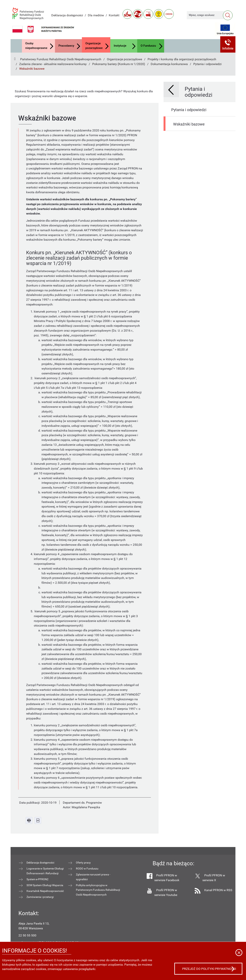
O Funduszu (148, 46)
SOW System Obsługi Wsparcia (45, 885)
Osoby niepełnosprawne (36, 46)
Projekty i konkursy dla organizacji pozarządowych (182, 59)
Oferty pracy (83, 863)
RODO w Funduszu (87, 869)
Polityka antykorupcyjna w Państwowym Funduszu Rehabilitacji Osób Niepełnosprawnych (98, 890)
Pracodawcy (66, 46)
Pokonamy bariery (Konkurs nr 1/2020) (119, 64)
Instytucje (120, 46)
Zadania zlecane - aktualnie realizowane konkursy (53, 64)
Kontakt (114, 15)
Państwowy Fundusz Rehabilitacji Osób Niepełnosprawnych (61, 59)
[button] (228, 44)
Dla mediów (96, 15)
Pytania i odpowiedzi (207, 64)
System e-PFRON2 (37, 879)
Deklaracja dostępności (67, 15)
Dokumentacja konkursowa (169, 64)
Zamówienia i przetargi (40, 897)
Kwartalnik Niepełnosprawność (45, 891)
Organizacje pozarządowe (94, 46)
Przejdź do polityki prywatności (209, 969)
